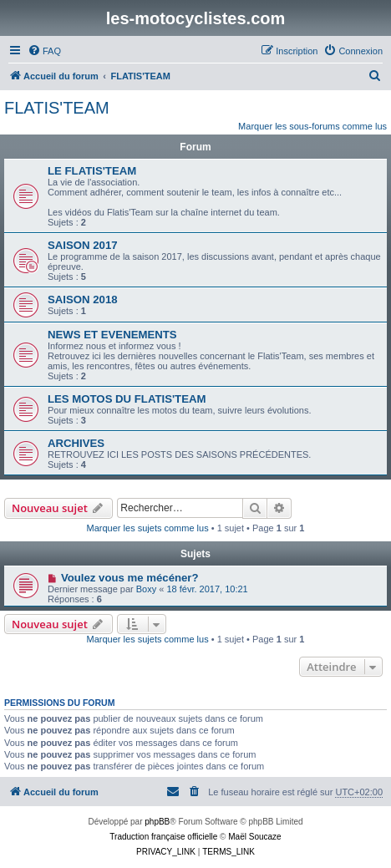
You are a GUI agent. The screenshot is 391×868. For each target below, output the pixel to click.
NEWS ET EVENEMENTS (112, 335)
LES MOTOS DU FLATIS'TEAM (127, 399)
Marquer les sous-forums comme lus (312, 126)
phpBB (157, 822)
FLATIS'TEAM (57, 108)
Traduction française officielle (163, 837)
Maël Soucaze (254, 837)
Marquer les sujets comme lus (148, 528)
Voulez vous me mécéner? (130, 578)
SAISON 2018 (83, 299)
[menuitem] (44, 51)
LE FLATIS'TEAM (92, 171)
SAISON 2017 (83, 245)
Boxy (146, 589)
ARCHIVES (76, 443)
